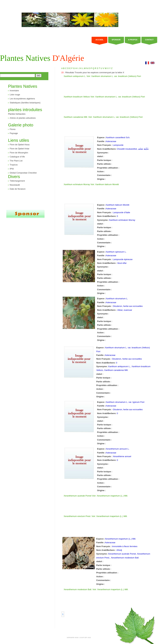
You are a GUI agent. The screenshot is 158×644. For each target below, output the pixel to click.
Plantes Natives (42, 58)
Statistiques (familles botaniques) (25, 103)
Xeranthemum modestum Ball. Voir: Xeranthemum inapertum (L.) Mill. (96, 589)
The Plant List (16, 161)
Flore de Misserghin (19, 153)
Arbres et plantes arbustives (23, 118)
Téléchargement (17, 181)
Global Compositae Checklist (23, 173)
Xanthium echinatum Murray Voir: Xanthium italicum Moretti (91, 184)
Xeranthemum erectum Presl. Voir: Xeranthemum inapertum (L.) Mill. (96, 516)
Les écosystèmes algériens (22, 99)
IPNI (12, 169)
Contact (149, 40)
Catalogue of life (17, 157)
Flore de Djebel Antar (20, 149)
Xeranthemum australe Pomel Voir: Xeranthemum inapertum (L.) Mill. (96, 496)
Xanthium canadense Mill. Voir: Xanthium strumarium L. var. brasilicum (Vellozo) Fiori (103, 117)
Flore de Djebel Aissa (20, 145)
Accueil (100, 40)
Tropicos (14, 165)
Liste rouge (15, 95)
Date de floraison (18, 189)
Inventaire (14, 91)
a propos (133, 40)
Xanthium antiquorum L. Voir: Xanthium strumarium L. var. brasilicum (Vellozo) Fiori (102, 76)
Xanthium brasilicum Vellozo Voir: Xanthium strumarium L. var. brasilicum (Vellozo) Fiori (104, 97)
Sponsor (116, 40)
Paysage (14, 133)
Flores (13, 129)
